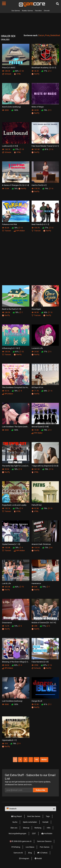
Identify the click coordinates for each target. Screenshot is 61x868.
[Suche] (58, 4)
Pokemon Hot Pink (10, 224)
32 (22, 71)
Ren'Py (35, 74)
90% (44, 312)
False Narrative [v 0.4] (40, 662)
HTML (17, 74)
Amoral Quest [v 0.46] (40, 427)
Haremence (36, 583)
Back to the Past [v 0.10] (12, 309)
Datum (41, 35)
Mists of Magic (38, 107)
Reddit (38, 859)
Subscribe (40, 790)
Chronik (47, 11)
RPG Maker (19, 231)
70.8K (35, 430)
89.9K (6, 469)
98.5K (35, 312)
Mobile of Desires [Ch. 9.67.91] (44, 623)
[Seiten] (4, 3)
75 (22, 587)
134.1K (36, 548)
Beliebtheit (55, 35)
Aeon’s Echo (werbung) (11, 107)
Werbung (38, 828)
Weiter (44, 760)
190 (36, 760)
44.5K (35, 110)
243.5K (6, 352)
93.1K (6, 391)
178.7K (36, 189)
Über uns (14, 828)
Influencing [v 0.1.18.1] (11, 348)
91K (5, 744)
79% (45, 189)
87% (44, 665)
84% (44, 391)
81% (45, 149)
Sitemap (26, 828)
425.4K (6, 587)
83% (15, 665)
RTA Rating (16, 847)
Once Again (36, 309)
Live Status (30, 847)
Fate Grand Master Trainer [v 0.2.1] (45, 146)
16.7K (6, 626)
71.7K (35, 391)
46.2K (35, 71)
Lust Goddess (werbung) (12, 701)
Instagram (24, 859)
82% (16, 587)
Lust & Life (6, 583)
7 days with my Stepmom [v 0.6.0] (45, 466)
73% (45, 548)
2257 (34, 834)
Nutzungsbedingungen (17, 834)
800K (5, 110)
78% (44, 110)
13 (51, 228)
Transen (7, 231)
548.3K (6, 71)
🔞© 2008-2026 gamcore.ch (20, 841)
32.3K (35, 704)
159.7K (36, 228)
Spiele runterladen (30, 822)
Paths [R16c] (37, 505)
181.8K (36, 149)
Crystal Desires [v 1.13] (11, 544)
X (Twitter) (42, 853)
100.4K (6, 548)
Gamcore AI (18, 853)
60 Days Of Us (37, 387)
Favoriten (38, 11)
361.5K (36, 469)
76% (15, 189)
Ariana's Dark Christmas (41, 544)
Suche (15, 822)
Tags (48, 816)
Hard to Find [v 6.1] (39, 185)
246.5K (6, 312)
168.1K (6, 149)
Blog (30, 853)
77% (44, 71)
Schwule (7, 74)
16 (51, 149)
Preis (47, 35)
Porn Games (45, 847)
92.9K (35, 508)
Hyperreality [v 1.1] (9, 740)
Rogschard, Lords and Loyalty (14, 505)
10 (22, 149)
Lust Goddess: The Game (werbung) (16, 427)
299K (35, 665)
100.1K (6, 508)
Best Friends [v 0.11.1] (40, 224)
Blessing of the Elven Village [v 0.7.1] (16, 662)
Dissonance (7, 623)
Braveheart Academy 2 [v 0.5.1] (44, 68)
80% (16, 71)
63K (34, 587)
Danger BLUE (37, 701)
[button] (30, 809)
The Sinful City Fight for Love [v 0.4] (16, 466)
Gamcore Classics (44, 841)
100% (15, 110)
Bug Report (17, 816)
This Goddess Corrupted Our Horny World (16, 387)
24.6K (35, 352)
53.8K (6, 189)
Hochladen (47, 834)
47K (34, 626)
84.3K (6, 665)
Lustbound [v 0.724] (10, 146)
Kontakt (45, 822)
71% (43, 626)
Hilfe (49, 828)
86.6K (6, 228)
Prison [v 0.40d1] (9, 68)
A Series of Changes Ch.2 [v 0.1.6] (15, 185)
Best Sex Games (34, 816)
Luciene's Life (37, 348)
